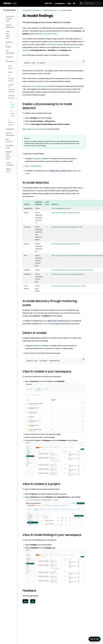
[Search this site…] (90, 3)
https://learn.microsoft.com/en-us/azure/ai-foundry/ (69, 286)
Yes (25, 601)
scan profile (46, 324)
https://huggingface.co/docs (61, 208)
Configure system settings (35, 129)
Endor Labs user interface (48, 34)
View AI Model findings (33, 166)
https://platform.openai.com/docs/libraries (66, 213)
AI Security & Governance (32, 10)
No (33, 601)
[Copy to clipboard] (83, 61)
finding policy (37, 158)
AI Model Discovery (50, 10)
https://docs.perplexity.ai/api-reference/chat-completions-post (73, 270)
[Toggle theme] (76, 3)
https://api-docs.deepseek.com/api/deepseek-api (68, 274)
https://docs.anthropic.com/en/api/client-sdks (67, 227)
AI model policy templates (54, 44)
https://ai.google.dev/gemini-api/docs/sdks (66, 244)
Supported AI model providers (36, 86)
